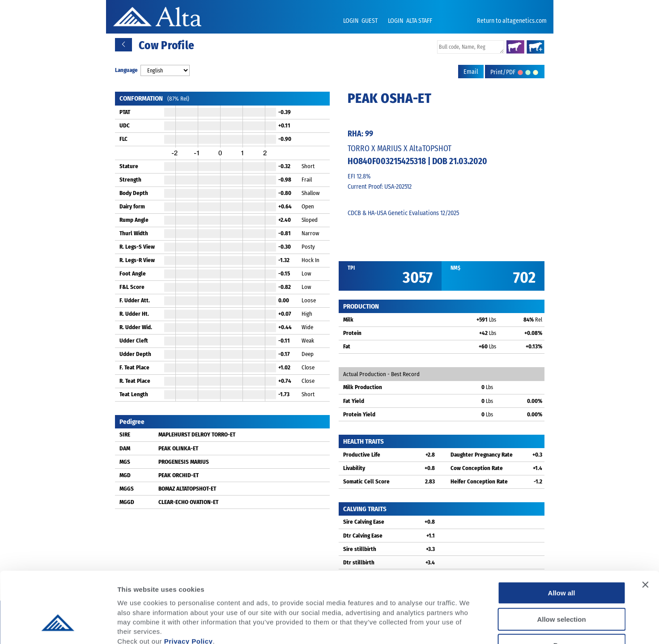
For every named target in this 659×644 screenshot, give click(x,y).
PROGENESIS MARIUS (184, 462)
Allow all (562, 535)
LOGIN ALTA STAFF (410, 21)
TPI (351, 268)
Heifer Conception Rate (479, 481)
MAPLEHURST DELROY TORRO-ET (197, 434)
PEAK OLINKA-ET (178, 448)
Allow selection (561, 561)
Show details (470, 626)
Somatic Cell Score (366, 481)
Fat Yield (354, 401)
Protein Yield (359, 414)
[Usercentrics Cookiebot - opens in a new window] (58, 627)
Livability (354, 468)
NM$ (455, 268)
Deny (562, 587)
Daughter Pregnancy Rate (482, 455)
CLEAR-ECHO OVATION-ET (188, 502)
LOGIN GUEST (361, 21)
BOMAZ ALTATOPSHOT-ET (187, 489)
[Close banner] (645, 526)
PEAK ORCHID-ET (179, 475)
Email (471, 72)
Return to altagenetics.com (512, 21)
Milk (348, 320)
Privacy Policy (189, 583)
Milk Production (363, 387)
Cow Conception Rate (477, 468)
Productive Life (362, 455)
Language (126, 70)
